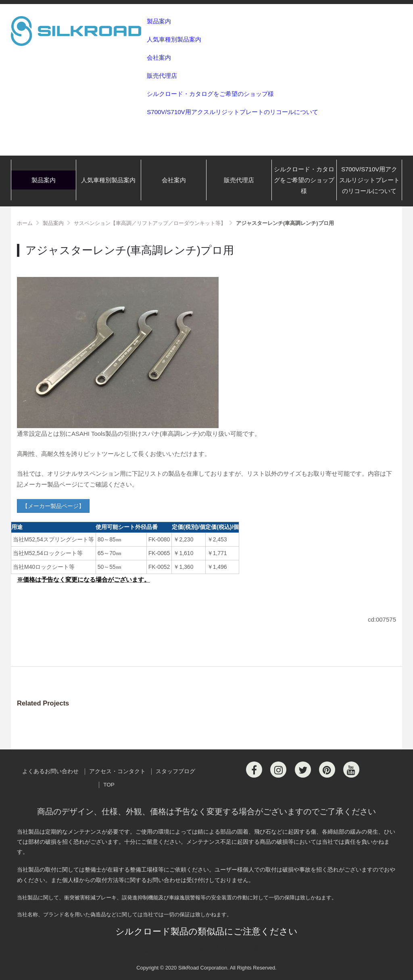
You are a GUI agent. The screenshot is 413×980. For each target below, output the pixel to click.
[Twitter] (303, 770)
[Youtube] (351, 770)
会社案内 (159, 57)
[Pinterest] (327, 770)
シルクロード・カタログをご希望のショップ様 (210, 94)
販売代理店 (162, 76)
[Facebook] (254, 770)
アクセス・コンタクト (117, 771)
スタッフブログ (175, 771)
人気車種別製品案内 (174, 39)
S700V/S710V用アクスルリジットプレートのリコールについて (232, 112)
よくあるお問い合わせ (50, 771)
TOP (109, 785)
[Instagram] (278, 770)
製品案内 (159, 21)
